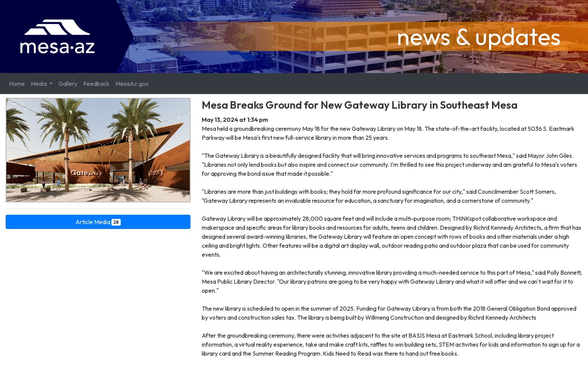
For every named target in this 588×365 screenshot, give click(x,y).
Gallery (68, 84)
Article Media (98, 222)
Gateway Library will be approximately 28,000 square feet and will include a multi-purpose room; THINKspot (342, 218)
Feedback (96, 84)
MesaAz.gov (132, 84)
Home (17, 84)
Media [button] (39, 84)
